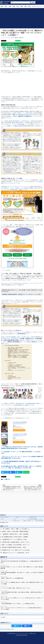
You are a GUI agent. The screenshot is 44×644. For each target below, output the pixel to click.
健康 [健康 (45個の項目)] (36, 519)
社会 (18, 6)
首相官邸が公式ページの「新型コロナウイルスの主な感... (16, 550)
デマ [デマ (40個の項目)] (12, 521)
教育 (22, 38)
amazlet (19, 424)
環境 (14, 6)
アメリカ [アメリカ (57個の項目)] (11, 519)
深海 (14, 38)
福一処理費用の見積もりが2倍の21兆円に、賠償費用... (15, 537)
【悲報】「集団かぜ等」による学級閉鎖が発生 (22, 577)
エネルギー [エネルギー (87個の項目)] (25, 517)
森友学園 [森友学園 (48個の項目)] (33, 519)
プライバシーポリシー (24, 634)
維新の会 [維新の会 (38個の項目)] (26, 521)
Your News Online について (13, 634)
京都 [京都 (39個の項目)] (18, 521)
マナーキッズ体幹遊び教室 (11, 190)
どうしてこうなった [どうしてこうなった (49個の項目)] (22, 519)
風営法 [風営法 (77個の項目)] (35, 517)
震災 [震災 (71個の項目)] (3, 519)
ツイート (5, 472)
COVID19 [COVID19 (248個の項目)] (3, 517)
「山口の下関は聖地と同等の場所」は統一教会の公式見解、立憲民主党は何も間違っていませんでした (22, 592)
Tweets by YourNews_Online (7, 629)
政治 (2, 6)
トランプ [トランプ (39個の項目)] (21, 521)
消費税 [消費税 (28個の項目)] (3, 523)
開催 (21, 190)
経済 (6, 6)
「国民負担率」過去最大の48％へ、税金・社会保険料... (16, 534)
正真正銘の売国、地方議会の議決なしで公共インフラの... (16, 542)
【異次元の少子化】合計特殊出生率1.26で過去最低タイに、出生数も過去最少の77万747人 (22, 561)
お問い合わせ (33, 634)
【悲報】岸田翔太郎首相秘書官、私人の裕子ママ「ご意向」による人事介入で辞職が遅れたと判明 (22, 573)
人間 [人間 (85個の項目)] (29, 517)
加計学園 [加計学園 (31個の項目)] (38, 521)
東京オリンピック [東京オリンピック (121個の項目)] (10, 517)
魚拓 (18, 337)
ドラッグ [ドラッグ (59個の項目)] (6, 519)
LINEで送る (26, 472)
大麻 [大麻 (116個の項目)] (17, 517)
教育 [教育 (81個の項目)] (32, 517)
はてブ (19, 472)
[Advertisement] (22, 18)
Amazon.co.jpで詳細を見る (19, 430)
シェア (12, 472)
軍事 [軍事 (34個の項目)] (29, 521)
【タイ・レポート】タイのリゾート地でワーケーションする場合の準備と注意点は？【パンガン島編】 (22, 608)
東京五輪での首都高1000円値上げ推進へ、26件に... (15, 547)
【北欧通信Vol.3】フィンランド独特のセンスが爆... (15, 539)
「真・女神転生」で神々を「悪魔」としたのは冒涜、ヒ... (16, 529)
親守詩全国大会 (22, 334)
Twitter (16, 626)
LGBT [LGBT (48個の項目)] (29, 519)
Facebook (27, 626)
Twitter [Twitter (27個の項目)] (7, 523)
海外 (26, 6)
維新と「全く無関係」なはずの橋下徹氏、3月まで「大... (16, 545)
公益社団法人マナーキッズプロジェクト (11, 186)
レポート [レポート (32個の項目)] (33, 521)
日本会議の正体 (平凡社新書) (20, 434)
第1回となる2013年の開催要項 (9, 337)
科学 (30, 6)
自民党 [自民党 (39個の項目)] (15, 521)
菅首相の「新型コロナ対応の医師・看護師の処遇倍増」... (16, 531)
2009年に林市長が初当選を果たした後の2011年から (17, 121)
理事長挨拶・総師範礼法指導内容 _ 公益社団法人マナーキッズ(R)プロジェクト (19, 294)
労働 (10, 6)
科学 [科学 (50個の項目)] (15, 519)
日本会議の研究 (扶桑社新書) (20, 422)
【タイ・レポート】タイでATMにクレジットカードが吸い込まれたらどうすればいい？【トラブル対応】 (22, 598)
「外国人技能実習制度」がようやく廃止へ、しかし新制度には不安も (22, 603)
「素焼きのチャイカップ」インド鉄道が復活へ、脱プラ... (16, 553)
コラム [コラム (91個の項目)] (20, 517)
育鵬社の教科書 (18, 126)
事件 (22, 6)
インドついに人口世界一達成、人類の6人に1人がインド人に (22, 587)
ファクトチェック (37, 6)
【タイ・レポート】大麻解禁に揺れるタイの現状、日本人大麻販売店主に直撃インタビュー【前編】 (22, 582)
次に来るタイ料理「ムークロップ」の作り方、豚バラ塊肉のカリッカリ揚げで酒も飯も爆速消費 (22, 567)
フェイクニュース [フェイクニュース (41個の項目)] (6, 521)
